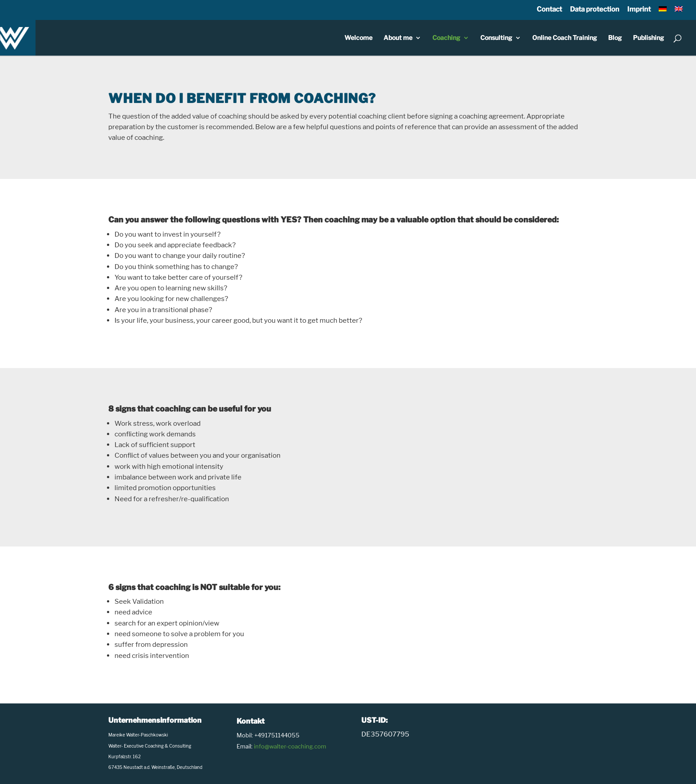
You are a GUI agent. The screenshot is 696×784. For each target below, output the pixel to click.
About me (398, 38)
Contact (549, 9)
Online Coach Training (565, 38)
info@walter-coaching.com (290, 746)
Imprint (639, 9)
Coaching (446, 38)
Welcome (358, 38)
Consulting (496, 38)
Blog (615, 38)
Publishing (649, 38)
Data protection (595, 9)
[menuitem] (663, 12)
